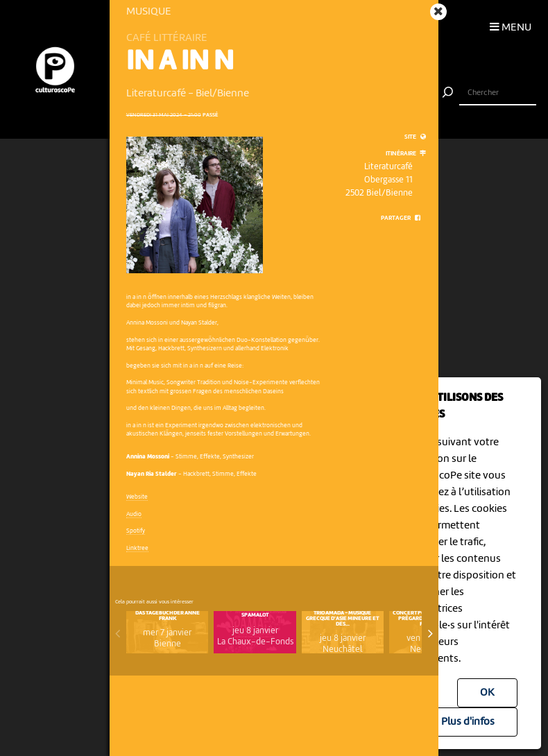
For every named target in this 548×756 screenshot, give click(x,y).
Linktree (137, 548)
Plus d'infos (468, 722)
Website (137, 497)
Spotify (136, 531)
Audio (134, 514)
